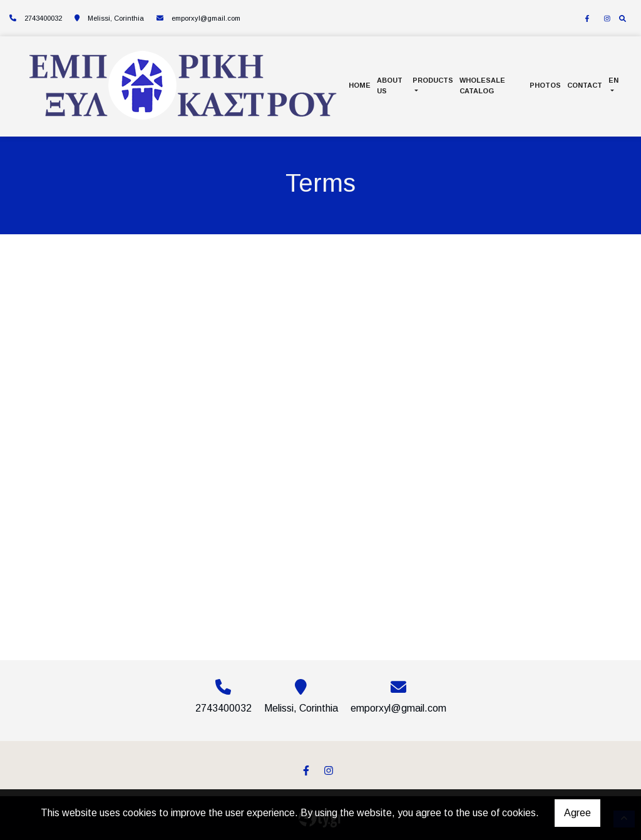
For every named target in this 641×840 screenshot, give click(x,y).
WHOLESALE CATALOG (482, 86)
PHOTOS (545, 85)
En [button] (613, 80)
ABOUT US (390, 86)
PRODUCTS (433, 80)
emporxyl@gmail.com (206, 18)
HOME (360, 85)
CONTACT (585, 85)
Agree (577, 813)
